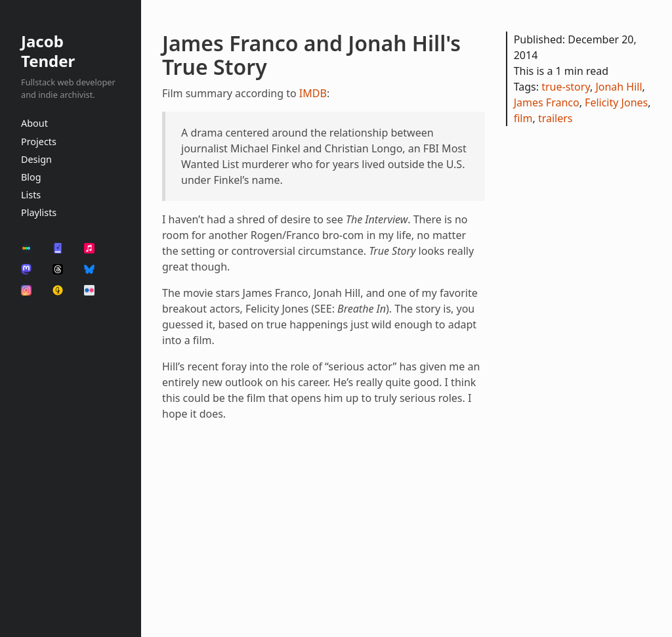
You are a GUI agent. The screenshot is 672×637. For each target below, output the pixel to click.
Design (36, 159)
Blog (31, 177)
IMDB (313, 93)
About (34, 123)
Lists (31, 195)
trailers (556, 118)
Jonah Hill (619, 87)
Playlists (39, 212)
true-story (566, 87)
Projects (39, 142)
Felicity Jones (616, 102)
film (523, 118)
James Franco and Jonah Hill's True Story (311, 55)
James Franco (547, 102)
